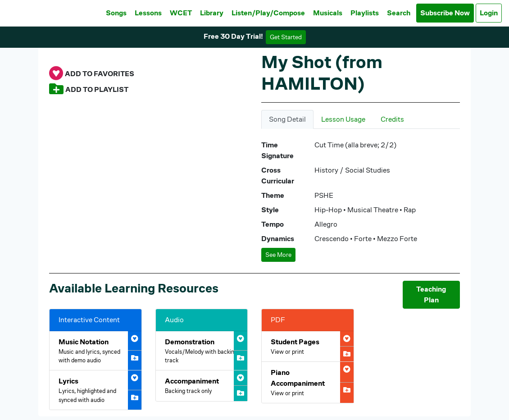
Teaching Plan (431, 294)
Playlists (365, 13)
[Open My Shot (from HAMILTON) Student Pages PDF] (308, 346)
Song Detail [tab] (287, 119)
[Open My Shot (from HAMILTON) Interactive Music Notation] (95, 351)
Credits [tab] (392, 119)
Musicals (328, 13)
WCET (181, 13)
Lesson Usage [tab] (343, 119)
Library (212, 13)
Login (489, 13)
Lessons (148, 13)
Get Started (286, 37)
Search (399, 13)
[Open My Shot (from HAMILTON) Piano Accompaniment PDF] (308, 382)
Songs (116, 13)
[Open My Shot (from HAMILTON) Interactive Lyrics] (95, 390)
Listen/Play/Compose (268, 13)
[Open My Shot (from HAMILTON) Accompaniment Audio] (202, 386)
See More (278, 255)
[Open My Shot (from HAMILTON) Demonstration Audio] (202, 351)
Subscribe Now (445, 13)
